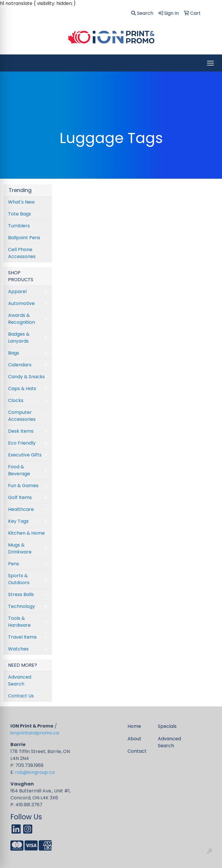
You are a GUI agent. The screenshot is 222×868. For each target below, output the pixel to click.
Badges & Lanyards (19, 338)
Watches (18, 649)
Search (142, 13)
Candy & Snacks (26, 377)
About (134, 739)
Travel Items (22, 637)
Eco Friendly (22, 443)
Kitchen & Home (26, 533)
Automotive (21, 303)
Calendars (20, 365)
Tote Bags (20, 214)
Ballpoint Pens (24, 238)
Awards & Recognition (22, 319)
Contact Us (21, 696)
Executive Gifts (25, 455)
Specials (167, 726)
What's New (21, 202)
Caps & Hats (22, 389)
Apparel (17, 292)
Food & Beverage (19, 470)
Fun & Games (23, 486)
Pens (14, 564)
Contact (137, 751)
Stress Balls (21, 594)
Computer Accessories (22, 416)
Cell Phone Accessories (22, 253)
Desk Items (21, 431)
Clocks (16, 400)
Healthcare (21, 509)
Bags (14, 353)
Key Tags (18, 521)
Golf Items (20, 497)
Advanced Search (20, 680)
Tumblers (19, 226)
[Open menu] (210, 63)
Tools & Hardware (19, 622)
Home (134, 726)
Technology (22, 606)
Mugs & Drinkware (20, 548)
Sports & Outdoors (19, 579)
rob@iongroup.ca (35, 772)
